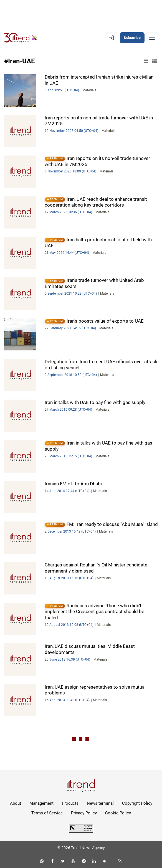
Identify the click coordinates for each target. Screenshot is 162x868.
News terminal (100, 803)
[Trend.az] (21, 38)
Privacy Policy (84, 813)
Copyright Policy (137, 803)
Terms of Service (47, 813)
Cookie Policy (118, 813)
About (16, 803)
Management (41, 803)
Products (70, 803)
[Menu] (152, 38)
